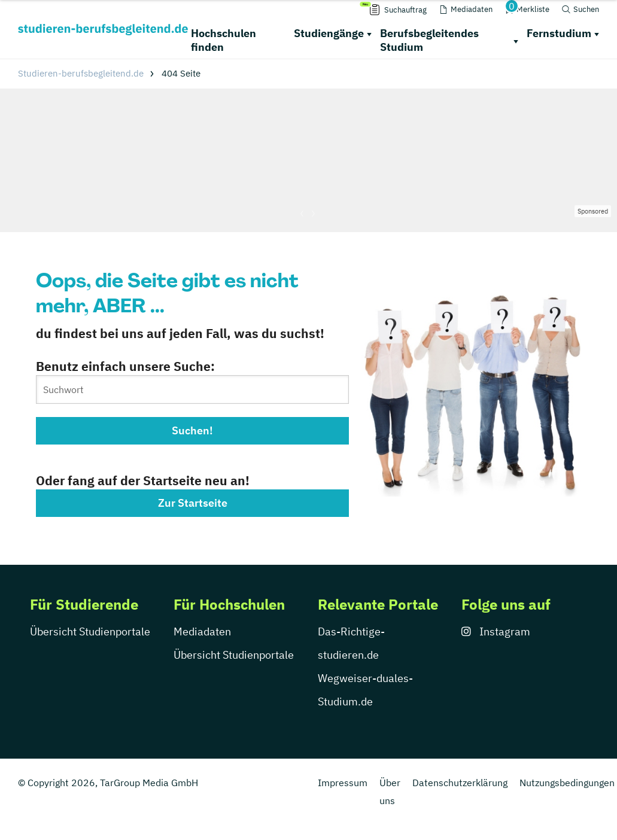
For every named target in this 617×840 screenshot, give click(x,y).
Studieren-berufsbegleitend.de (81, 73)
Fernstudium (559, 33)
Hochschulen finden (224, 40)
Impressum (343, 783)
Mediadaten (202, 631)
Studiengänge (329, 33)
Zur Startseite (193, 503)
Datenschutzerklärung (460, 783)
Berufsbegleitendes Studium (429, 40)
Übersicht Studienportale (90, 631)
